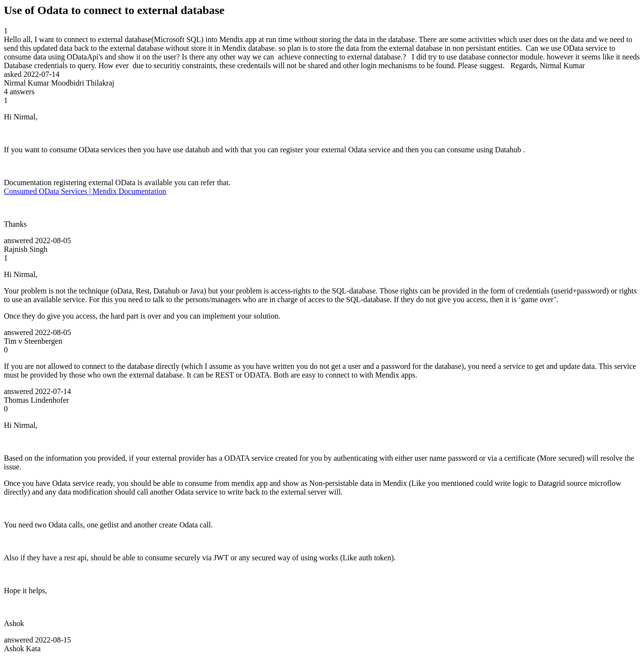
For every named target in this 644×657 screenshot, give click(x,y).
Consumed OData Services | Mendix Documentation (85, 191)
